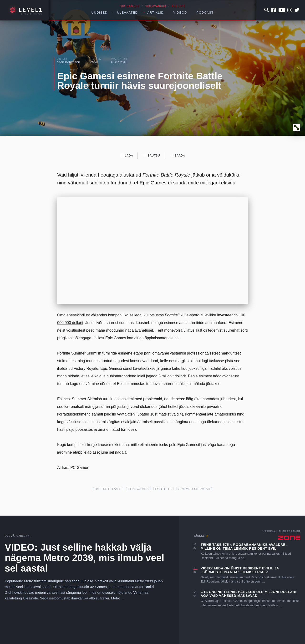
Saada (177, 155)
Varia (93, 62)
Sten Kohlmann (69, 62)
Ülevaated (127, 13)
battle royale (108, 489)
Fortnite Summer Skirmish (79, 353)
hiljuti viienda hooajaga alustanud (105, 175)
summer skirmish (194, 489)
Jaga (127, 155)
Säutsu (151, 155)
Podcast (205, 13)
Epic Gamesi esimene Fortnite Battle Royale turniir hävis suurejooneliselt (140, 81)
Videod (180, 13)
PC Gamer (79, 468)
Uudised (100, 13)
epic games (138, 489)
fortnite (163, 489)
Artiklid (155, 13)
